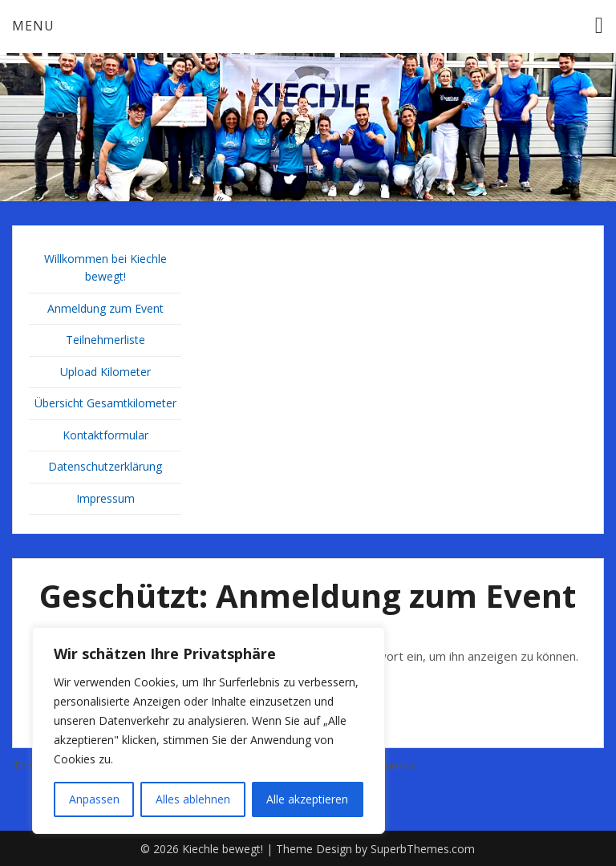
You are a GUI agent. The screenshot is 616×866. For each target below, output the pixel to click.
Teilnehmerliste (105, 340)
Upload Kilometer (105, 372)
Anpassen (94, 799)
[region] (209, 730)
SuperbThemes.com (423, 849)
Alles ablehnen (193, 799)
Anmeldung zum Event (105, 308)
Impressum (105, 498)
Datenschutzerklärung (105, 466)
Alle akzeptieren (307, 799)
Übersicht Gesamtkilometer (105, 403)
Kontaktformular (105, 435)
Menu (33, 26)
